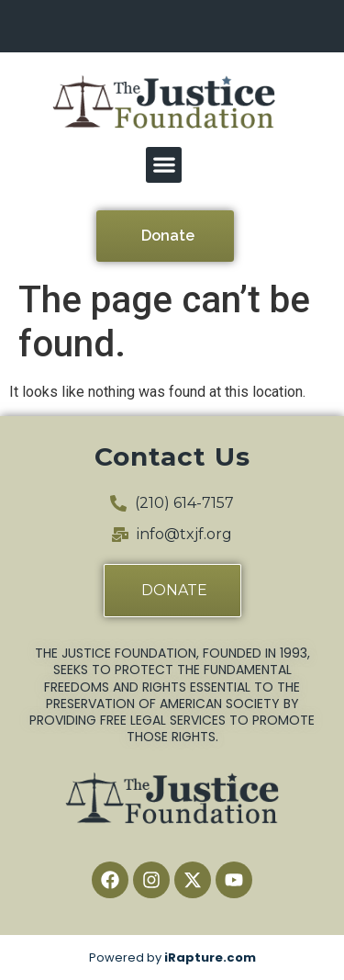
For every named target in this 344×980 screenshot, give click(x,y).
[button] (164, 165)
